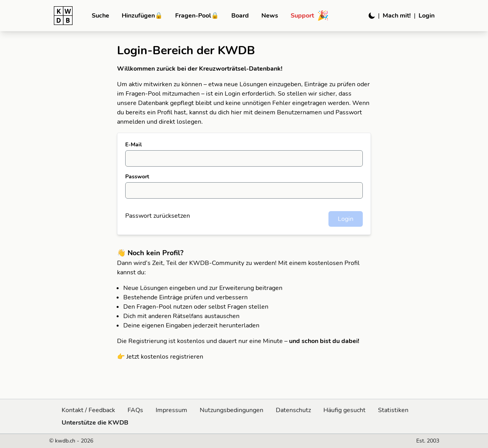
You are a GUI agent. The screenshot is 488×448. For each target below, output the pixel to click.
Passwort (137, 177)
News (270, 16)
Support (310, 16)
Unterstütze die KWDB (95, 423)
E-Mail (133, 145)
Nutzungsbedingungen (232, 410)
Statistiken (393, 410)
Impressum (171, 410)
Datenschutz (293, 410)
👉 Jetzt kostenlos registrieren (160, 357)
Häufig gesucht (344, 410)
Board (240, 16)
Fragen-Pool (197, 16)
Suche (100, 16)
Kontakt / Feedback (88, 410)
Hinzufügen (142, 16)
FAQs (135, 410)
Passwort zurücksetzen (158, 216)
